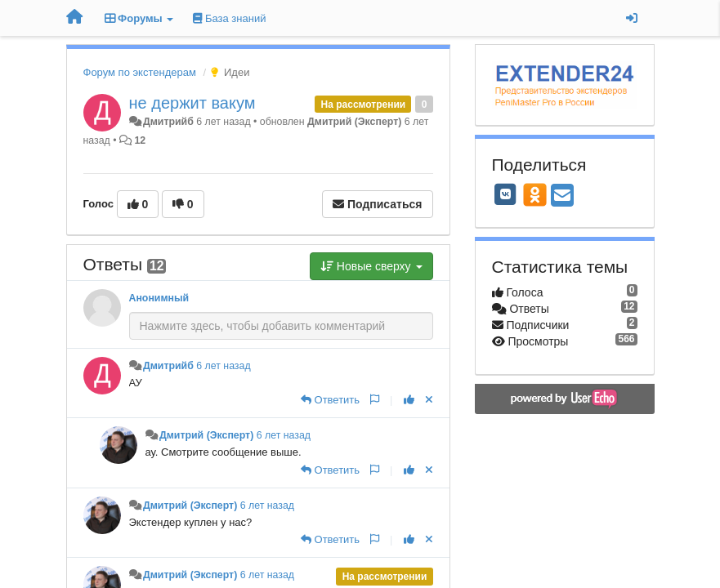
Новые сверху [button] (371, 266)
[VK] (506, 194)
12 (140, 140)
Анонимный (159, 298)
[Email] (562, 196)
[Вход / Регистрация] (632, 18)
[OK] (535, 194)
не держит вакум (192, 103)
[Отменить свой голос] (429, 400)
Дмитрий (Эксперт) (354, 122)
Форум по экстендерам (140, 72)
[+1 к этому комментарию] (409, 400)
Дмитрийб (168, 122)
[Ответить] (330, 400)
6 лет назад (223, 366)
